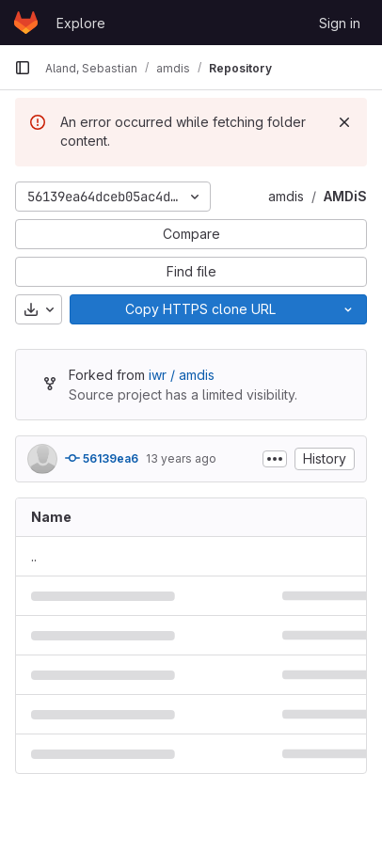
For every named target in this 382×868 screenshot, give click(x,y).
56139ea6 (102, 458)
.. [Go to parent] (34, 556)
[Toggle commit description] (275, 459)
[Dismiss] (344, 122)
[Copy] (200, 309)
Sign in (340, 23)
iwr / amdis (182, 375)
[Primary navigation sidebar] (23, 68)
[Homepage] (26, 23)
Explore (81, 23)
